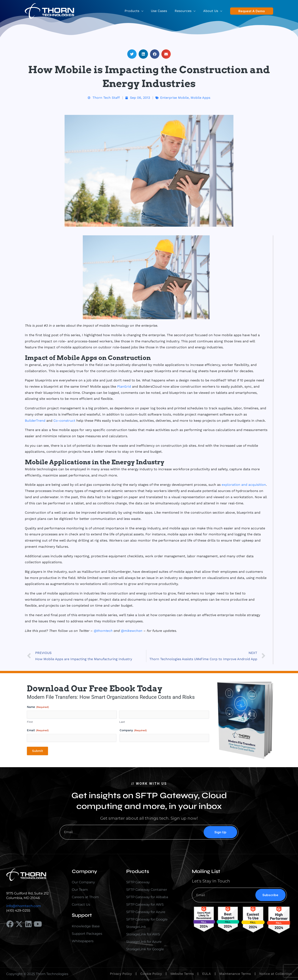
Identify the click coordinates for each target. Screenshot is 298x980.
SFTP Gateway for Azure (146, 912)
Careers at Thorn (85, 897)
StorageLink (136, 927)
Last (122, 722)
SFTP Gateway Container (147, 890)
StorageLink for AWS (143, 934)
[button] (145, 11)
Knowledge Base (86, 926)
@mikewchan (132, 631)
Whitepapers (83, 941)
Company (133, 730)
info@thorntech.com (24, 906)
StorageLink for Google (145, 949)
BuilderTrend (35, 421)
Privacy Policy (121, 974)
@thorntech (103, 631)
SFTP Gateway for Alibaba (147, 897)
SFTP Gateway (138, 882)
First (30, 722)
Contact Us (81, 904)
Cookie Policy (151, 974)
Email (38, 730)
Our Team (80, 890)
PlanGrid (124, 386)
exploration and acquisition (244, 485)
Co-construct (64, 421)
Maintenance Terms (235, 974)
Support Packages (87, 934)
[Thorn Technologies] (49, 11)
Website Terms (182, 974)
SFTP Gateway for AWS (145, 904)
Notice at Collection (276, 974)
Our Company (83, 882)
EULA (207, 974)
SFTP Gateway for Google (147, 919)
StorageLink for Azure (144, 942)
